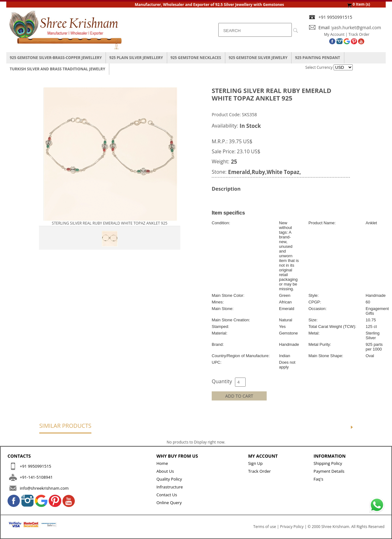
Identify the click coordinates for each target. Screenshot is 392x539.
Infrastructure (170, 487)
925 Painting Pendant (318, 58)
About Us (165, 471)
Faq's (318, 479)
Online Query (169, 503)
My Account (334, 34)
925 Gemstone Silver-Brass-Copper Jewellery (56, 58)
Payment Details (329, 471)
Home (162, 463)
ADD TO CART (239, 396)
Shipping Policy (328, 463)
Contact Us (167, 495)
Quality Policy (169, 479)
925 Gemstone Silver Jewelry (258, 58)
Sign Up (255, 463)
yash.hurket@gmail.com (357, 27)
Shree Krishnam (335, 527)
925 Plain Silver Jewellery (136, 58)
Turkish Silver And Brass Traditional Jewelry (57, 69)
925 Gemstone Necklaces (196, 58)
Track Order (359, 34)
